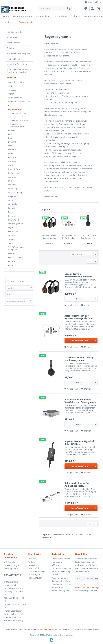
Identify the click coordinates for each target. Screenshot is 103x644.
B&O (10, 105)
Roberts (12, 216)
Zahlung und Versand (61, 584)
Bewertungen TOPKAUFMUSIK (35, 576)
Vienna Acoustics (16, 257)
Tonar (11, 243)
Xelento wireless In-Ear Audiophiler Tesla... (77, 485)
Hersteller (11, 78)
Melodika (12, 185)
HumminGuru (14, 169)
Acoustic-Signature (17, 82)
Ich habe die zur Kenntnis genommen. (88, 587)
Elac (10, 146)
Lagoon (46, 534)
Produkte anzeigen (19, 301)
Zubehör (11, 48)
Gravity (11, 165)
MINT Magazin (15, 189)
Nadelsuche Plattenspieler (19, 53)
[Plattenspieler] (43, 16)
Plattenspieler (13, 37)
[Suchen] (69, 8)
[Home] (6, 16)
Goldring (12, 161)
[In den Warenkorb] (81, 341)
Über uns (32, 559)
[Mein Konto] (92, 8)
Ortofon (12, 200)
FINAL (11, 154)
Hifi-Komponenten (15, 32)
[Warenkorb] (99, 8)
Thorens (12, 239)
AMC (10, 86)
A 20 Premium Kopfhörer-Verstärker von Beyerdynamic (80, 401)
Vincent (12, 261)
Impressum (57, 562)
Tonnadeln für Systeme (17, 64)
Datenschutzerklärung (61, 581)
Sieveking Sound (16, 224)
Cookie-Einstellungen (61, 559)
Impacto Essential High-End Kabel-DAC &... (79, 443)
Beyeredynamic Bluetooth (19, 120)
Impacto (57, 538)
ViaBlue (12, 254)
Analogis (12, 90)
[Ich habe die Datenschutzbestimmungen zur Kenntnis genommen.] (76, 584)
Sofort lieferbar (18, 282)
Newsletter (33, 565)
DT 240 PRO (80, 534)
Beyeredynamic (15, 109)
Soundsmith (14, 231)
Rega (10, 212)
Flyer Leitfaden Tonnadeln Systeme (37, 570)
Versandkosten (46, 629)
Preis (9, 294)
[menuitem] (55, 10)
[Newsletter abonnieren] (96, 579)
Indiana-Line (14, 173)
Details (86, 298)
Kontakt (31, 562)
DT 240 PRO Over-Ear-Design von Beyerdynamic (88, 237)
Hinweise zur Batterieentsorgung (60, 589)
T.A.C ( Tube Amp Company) (16, 248)
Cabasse (12, 130)
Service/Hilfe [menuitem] (92, 2)
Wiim (10, 265)
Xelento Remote (58, 535)
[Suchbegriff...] (55, 8)
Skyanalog (13, 228)
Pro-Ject (12, 208)
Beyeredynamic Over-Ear (19, 117)
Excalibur (12, 150)
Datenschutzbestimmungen (88, 587)
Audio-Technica (15, 98)
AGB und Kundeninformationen (61, 567)
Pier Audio (13, 204)
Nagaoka (12, 196)
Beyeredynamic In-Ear (18, 113)
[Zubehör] (76, 16)
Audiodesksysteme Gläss (19, 102)
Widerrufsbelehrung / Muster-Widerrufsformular (61, 575)
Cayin (11, 134)
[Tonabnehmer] (61, 16)
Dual (10, 138)
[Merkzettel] (86, 8)
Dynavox (12, 142)
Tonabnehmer (13, 43)
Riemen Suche (13, 59)
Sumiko (11, 235)
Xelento (70, 534)
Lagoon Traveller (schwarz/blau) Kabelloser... (50, 237)
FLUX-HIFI (12, 157)
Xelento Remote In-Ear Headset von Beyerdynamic (69, 237)
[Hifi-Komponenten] (22, 16)
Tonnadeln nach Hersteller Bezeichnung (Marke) (19, 71)
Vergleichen (71, 305)
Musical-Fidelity (15, 193)
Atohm (11, 94)
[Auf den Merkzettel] (86, 305)
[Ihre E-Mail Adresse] (85, 579)
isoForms (12, 177)
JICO (10, 181)
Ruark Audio (14, 220)
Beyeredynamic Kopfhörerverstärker (17, 125)
